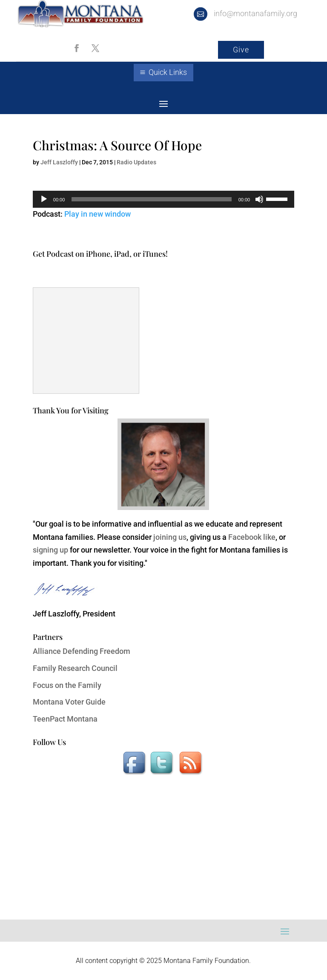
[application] (163, 199)
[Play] (44, 199)
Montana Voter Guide (69, 702)
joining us (170, 537)
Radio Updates (136, 162)
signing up (50, 550)
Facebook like (252, 537)
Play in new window (98, 214)
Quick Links (168, 72)
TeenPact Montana (65, 719)
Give (241, 50)
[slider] (151, 199)
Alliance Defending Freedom (82, 651)
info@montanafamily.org (255, 13)
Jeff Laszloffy (59, 162)
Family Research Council (75, 668)
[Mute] (259, 199)
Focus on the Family (67, 685)
